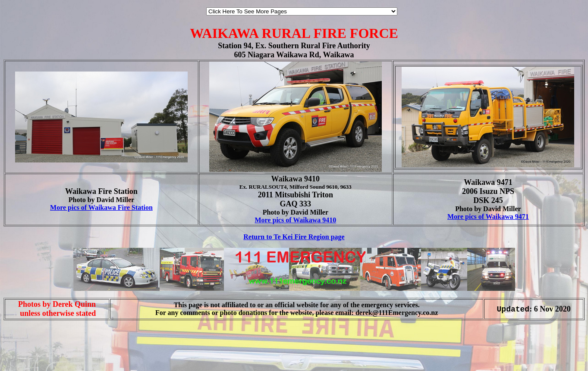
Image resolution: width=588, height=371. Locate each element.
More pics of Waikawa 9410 (295, 220)
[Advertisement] (29, 353)
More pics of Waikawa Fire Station (101, 207)
